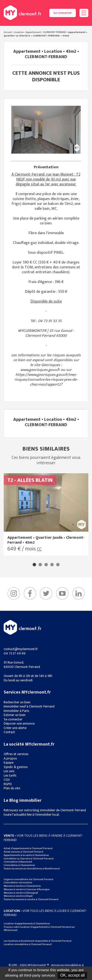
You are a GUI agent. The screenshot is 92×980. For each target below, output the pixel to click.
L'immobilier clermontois (18, 883)
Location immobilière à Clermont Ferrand (28, 944)
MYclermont (22, 13)
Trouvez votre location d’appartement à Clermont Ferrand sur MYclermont (39, 929)
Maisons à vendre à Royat (18, 896)
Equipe (9, 763)
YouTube (62, 593)
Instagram (14, 593)
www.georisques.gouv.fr (40, 370)
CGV (7, 780)
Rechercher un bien (17, 702)
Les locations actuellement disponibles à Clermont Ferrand (38, 941)
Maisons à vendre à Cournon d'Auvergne (27, 889)
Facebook (30, 593)
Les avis (9, 771)
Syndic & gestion (16, 767)
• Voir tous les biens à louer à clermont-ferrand (45, 913)
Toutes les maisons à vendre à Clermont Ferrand (31, 899)
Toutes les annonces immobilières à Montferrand (32, 869)
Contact (9, 732)
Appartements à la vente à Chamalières (26, 855)
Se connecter (63, 13)
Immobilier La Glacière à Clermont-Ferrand (29, 859)
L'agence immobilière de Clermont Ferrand (28, 879)
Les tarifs (10, 775)
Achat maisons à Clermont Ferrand (23, 852)
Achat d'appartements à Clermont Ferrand (28, 848)
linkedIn (79, 593)
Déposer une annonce (19, 723)
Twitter (46, 593)
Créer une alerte (15, 728)
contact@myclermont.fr (21, 649)
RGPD (8, 784)
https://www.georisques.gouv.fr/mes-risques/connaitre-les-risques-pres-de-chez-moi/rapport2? (46, 380)
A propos (10, 758)
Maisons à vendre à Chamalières (22, 886)
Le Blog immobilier (23, 801)
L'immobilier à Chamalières (19, 865)
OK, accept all (72, 975)
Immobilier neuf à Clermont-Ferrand (29, 706)
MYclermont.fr (22, 627)
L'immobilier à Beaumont (18, 862)
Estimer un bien (15, 715)
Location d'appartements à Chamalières (27, 924)
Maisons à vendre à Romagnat (21, 893)
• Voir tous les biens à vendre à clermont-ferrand (43, 838)
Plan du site (12, 788)
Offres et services (16, 754)
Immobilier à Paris (16, 711)
